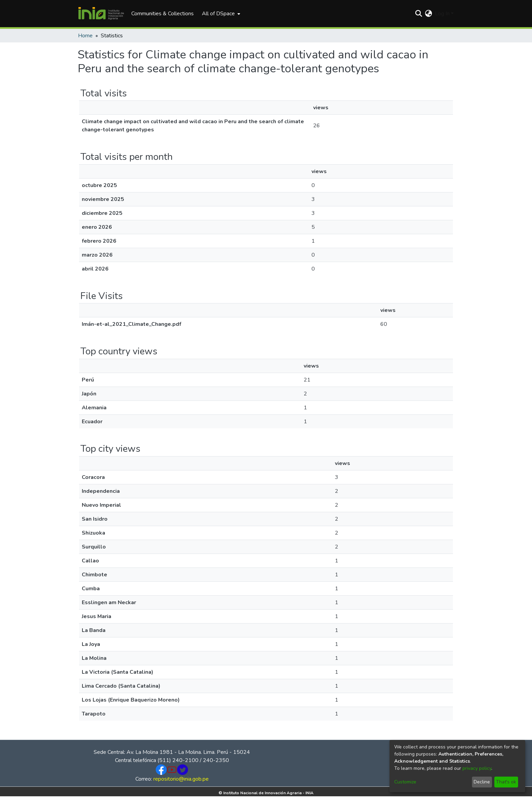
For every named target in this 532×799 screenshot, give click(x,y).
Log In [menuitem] (442, 14)
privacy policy (477, 768)
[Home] (101, 14)
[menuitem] (220, 14)
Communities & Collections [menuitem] (163, 14)
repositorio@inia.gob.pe (181, 779)
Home (85, 36)
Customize (405, 782)
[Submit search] (419, 14)
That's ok (506, 782)
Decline (482, 782)
